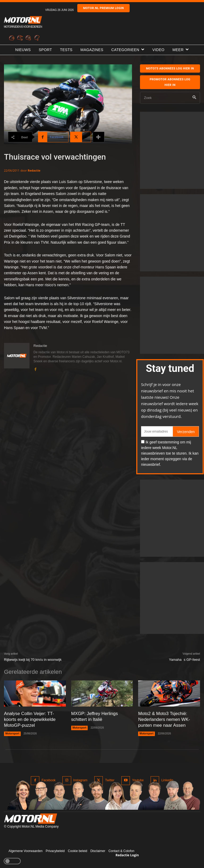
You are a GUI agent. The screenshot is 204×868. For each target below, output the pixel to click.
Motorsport (12, 732)
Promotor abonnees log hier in (170, 82)
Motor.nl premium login (103, 8)
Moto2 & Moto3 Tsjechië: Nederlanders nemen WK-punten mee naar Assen (163, 719)
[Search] (194, 98)
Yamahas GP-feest (184, 660)
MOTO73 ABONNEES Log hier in (170, 68)
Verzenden (186, 432)
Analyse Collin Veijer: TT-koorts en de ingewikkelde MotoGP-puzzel (33, 719)
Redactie (34, 170)
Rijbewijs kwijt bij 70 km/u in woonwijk (33, 660)
